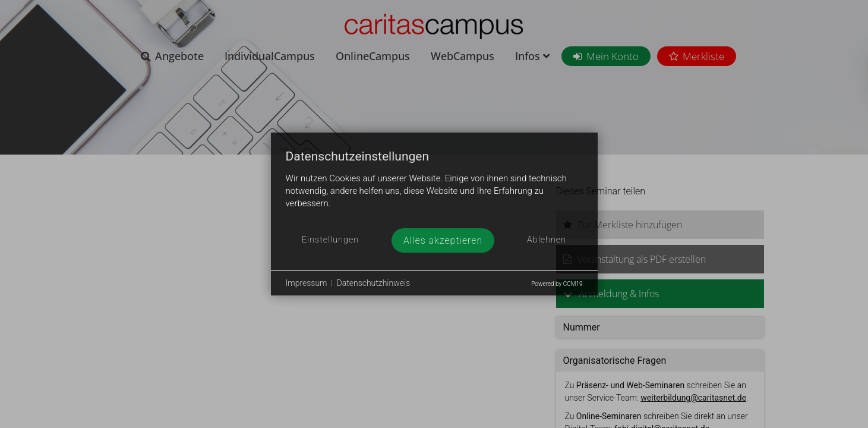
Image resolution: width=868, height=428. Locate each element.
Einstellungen (330, 240)
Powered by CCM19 (557, 284)
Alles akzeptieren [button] (443, 240)
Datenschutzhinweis (374, 283)
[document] (434, 189)
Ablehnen (547, 240)
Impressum (307, 283)
